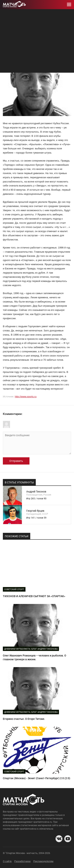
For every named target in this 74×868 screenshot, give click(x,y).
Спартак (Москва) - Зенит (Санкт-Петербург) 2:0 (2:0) (37, 778)
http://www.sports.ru (26, 397)
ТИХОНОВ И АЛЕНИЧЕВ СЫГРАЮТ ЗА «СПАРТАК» (34, 596)
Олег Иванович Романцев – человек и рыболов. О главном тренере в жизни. (35, 657)
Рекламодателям (43, 861)
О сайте (7, 861)
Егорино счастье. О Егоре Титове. (24, 719)
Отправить (16, 461)
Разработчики (22, 861)
